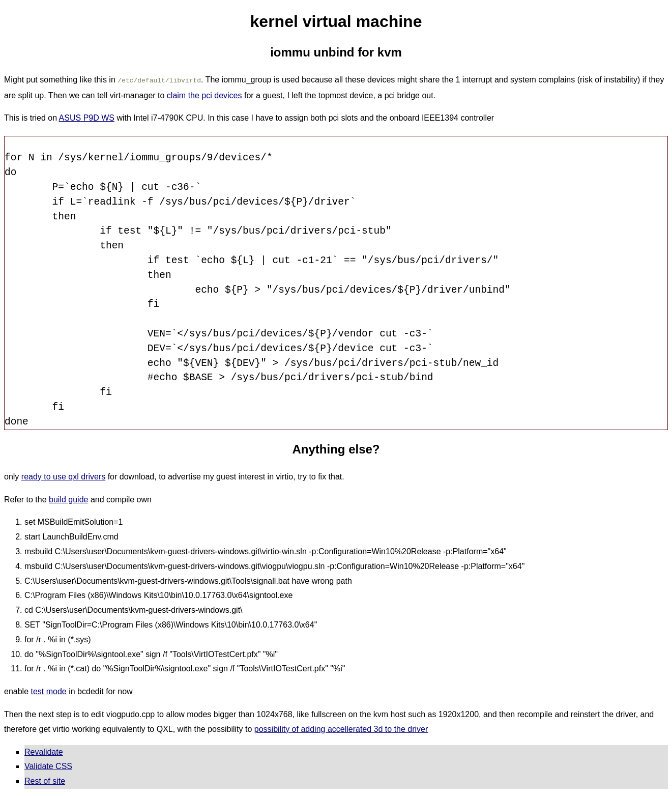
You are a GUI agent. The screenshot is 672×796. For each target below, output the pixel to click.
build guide (68, 499)
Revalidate (44, 751)
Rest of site (45, 780)
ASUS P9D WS (87, 117)
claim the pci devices (204, 94)
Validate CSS (48, 765)
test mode (49, 690)
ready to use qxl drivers (63, 476)
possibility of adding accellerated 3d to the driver (341, 728)
